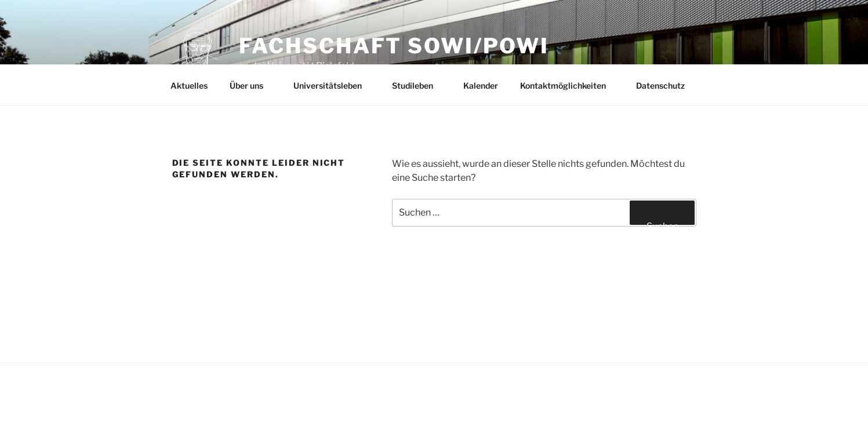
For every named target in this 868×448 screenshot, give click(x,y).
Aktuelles (189, 85)
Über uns (252, 85)
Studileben (418, 85)
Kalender (481, 85)
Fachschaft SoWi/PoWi (394, 46)
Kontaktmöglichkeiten (569, 85)
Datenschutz (660, 85)
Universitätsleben (333, 85)
